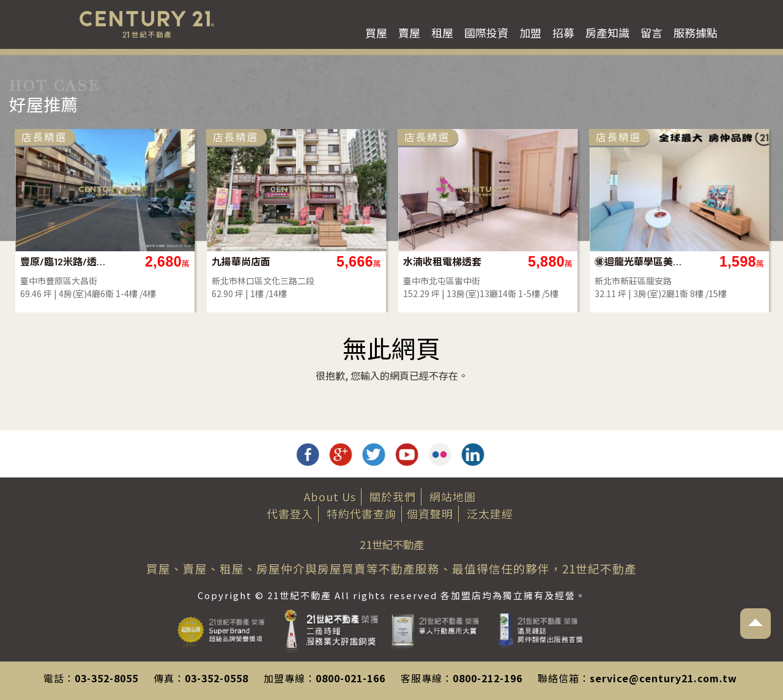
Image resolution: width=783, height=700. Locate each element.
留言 (651, 32)
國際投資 (486, 32)
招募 (563, 32)
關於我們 (393, 496)
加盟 (530, 32)
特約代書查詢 (362, 514)
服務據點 (696, 32)
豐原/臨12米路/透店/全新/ (389, 261)
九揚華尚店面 (566, 261)
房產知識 (607, 32)
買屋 (376, 32)
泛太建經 (490, 514)
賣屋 (409, 32)
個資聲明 (430, 514)
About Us (330, 496)
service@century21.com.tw (663, 678)
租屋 (442, 32)
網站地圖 (453, 496)
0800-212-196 (488, 678)
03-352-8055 (106, 678)
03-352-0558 (217, 678)
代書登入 (290, 514)
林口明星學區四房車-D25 (198, 261)
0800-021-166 (351, 678)
